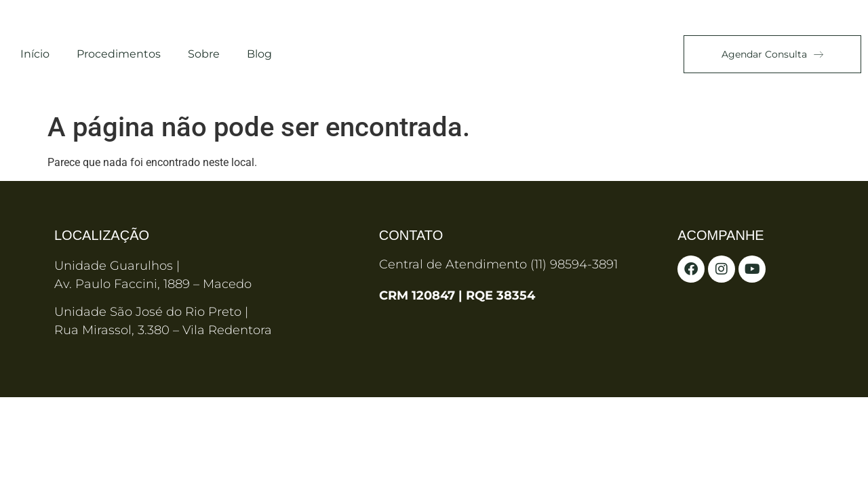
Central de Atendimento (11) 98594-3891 (498, 264)
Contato (411, 235)
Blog (259, 54)
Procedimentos (119, 54)
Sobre (204, 54)
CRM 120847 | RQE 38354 (457, 296)
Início (35, 54)
